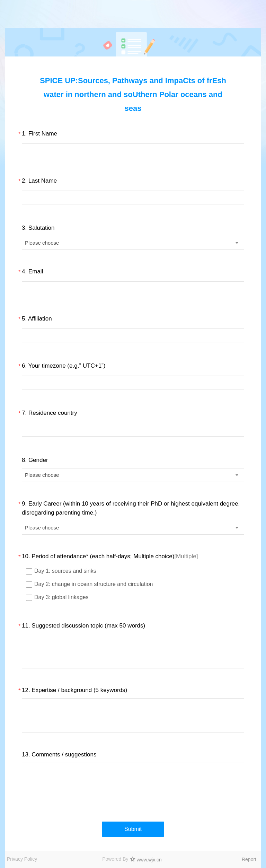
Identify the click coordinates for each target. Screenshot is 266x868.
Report (249, 859)
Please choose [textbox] (42, 243)
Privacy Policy (22, 859)
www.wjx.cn (149, 860)
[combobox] (133, 243)
